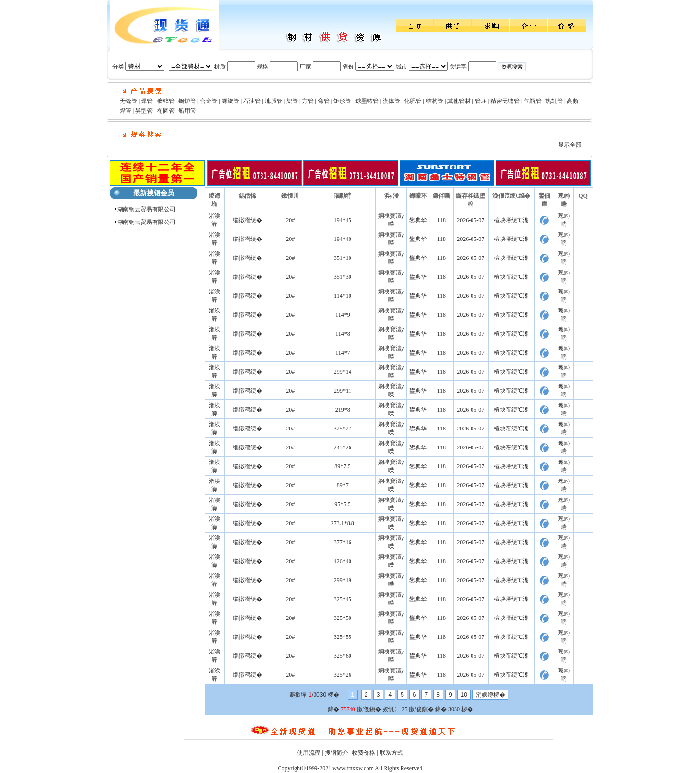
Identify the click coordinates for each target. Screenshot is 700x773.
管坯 (481, 101)
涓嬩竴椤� (490, 695)
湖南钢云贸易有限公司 (146, 209)
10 (464, 695)
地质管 (274, 101)
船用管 (187, 111)
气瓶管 (533, 101)
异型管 (144, 111)
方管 (308, 101)
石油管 (252, 101)
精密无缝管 (505, 101)
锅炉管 (187, 101)
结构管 (435, 101)
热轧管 (554, 101)
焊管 (147, 101)
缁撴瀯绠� (247, 220)
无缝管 (128, 101)
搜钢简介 (336, 753)
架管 (292, 101)
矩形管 (342, 101)
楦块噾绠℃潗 (511, 220)
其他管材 (459, 101)
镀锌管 (166, 101)
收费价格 (364, 753)
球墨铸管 (367, 101)
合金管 (209, 101)
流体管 (391, 101)
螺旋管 (230, 101)
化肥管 (413, 101)
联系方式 (391, 753)
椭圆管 (166, 111)
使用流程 (309, 753)
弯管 (324, 101)
